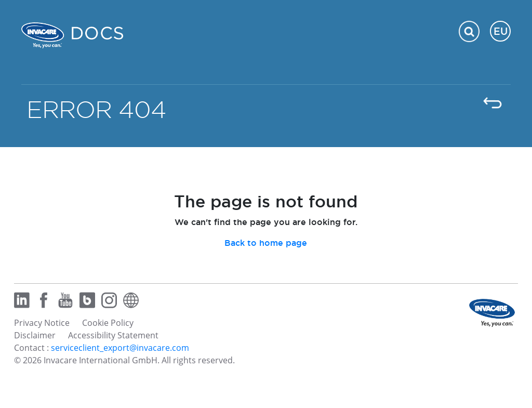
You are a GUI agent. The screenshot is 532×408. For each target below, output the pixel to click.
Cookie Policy (108, 323)
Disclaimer (35, 335)
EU (501, 31)
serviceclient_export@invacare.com (120, 348)
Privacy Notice (42, 323)
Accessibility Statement (113, 335)
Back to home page (266, 243)
